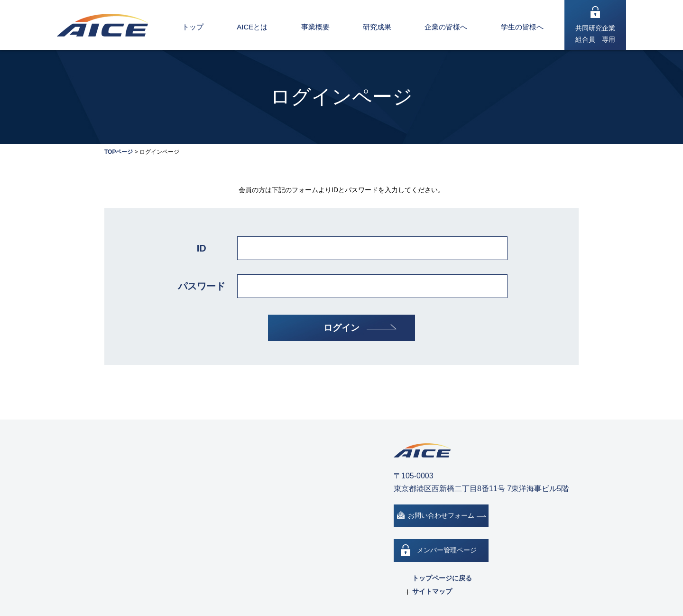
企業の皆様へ (446, 27)
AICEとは (252, 27)
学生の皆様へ (522, 27)
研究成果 (377, 27)
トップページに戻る (442, 578)
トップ (193, 27)
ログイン (341, 328)
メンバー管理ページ (447, 550)
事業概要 (315, 27)
